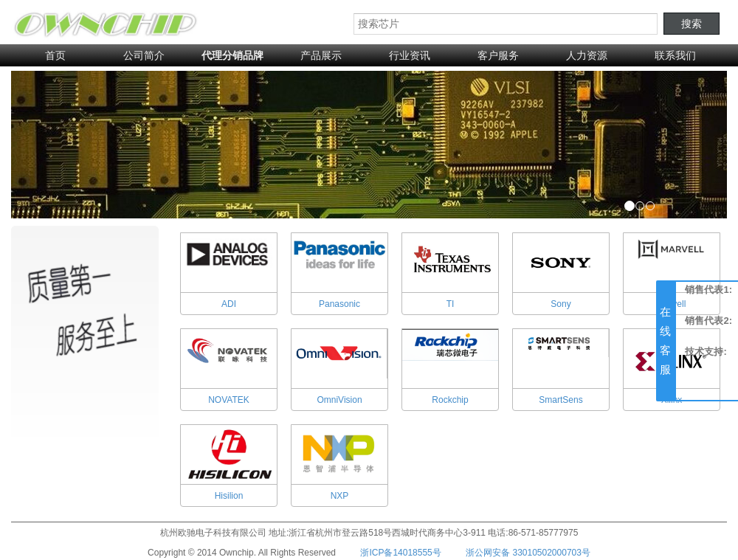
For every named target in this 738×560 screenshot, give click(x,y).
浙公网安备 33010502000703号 (528, 553)
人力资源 (587, 55)
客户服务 (498, 55)
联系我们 (675, 55)
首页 (55, 55)
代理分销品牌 (232, 55)
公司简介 (144, 55)
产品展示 (321, 55)
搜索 (692, 24)
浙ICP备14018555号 (400, 553)
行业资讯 (410, 55)
